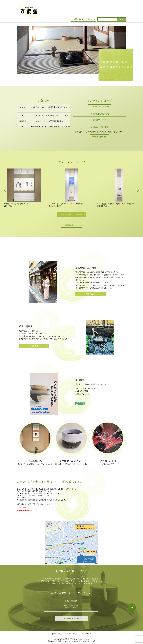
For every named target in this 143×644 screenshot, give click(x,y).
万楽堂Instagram (99, 120)
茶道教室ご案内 (108, 461)
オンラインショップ (99, 106)
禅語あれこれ (35, 461)
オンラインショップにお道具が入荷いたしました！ (50, 115)
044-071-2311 (82, 391)
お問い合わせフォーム (71, 619)
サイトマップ (86, 634)
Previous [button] (5, 190)
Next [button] (138, 190)
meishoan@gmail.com (82, 394)
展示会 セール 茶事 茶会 (71, 461)
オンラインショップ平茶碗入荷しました (50, 121)
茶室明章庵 (34, 346)
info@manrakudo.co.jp (25, 510)
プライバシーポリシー (71, 634)
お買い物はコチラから (83, 19)
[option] (24, 188)
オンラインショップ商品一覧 (72, 214)
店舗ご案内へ (90, 294)
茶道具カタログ (99, 137)
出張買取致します (71, 225)
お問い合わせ (57, 634)
